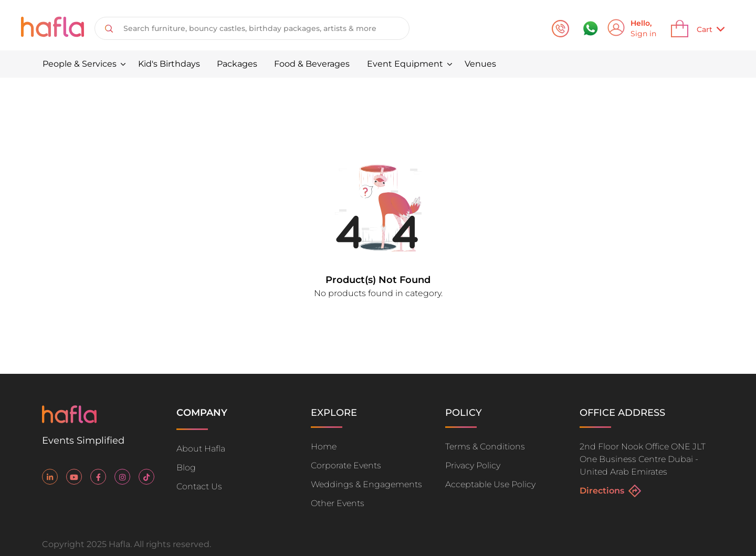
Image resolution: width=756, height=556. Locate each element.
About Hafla (201, 449)
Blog (186, 468)
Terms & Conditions (485, 447)
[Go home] (69, 420)
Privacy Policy (473, 465)
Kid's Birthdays (169, 64)
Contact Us (199, 486)
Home (324, 447)
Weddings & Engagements (366, 484)
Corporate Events (346, 465)
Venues (480, 64)
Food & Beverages (312, 64)
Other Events (338, 503)
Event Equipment (405, 64)
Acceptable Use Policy (490, 484)
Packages (237, 64)
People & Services (80, 64)
